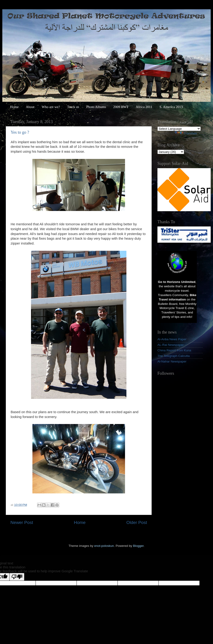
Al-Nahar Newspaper (172, 361)
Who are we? (51, 107)
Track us (73, 107)
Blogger (138, 546)
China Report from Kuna (174, 350)
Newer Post (22, 522)
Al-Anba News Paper (172, 339)
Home (14, 107)
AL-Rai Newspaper (171, 345)
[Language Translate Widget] (179, 129)
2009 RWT (121, 107)
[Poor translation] (17, 577)
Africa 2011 (144, 107)
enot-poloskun (104, 546)
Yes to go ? (20, 132)
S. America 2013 (171, 107)
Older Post (137, 522)
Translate (186, 133)
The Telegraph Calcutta (174, 356)
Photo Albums (96, 107)
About (30, 107)
